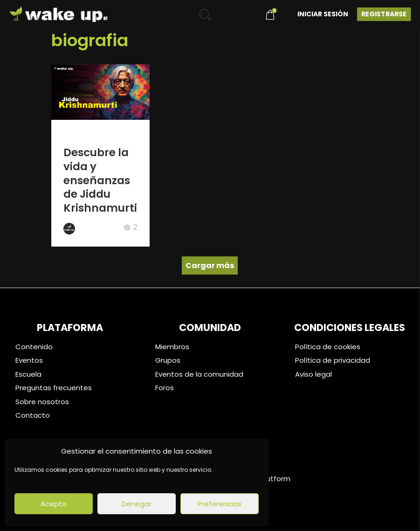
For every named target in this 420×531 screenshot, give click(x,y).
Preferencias (220, 504)
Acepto (54, 504)
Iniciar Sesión (323, 14)
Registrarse (384, 14)
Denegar (137, 504)
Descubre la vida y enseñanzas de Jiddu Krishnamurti (100, 180)
